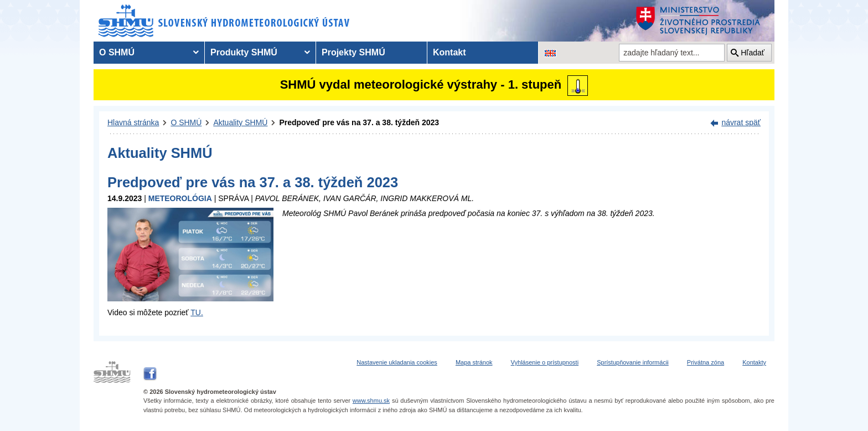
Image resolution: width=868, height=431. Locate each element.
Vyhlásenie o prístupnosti (545, 362)
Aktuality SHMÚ (240, 122)
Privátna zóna (706, 362)
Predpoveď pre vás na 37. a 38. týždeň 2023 (359, 122)
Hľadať (753, 53)
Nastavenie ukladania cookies (397, 362)
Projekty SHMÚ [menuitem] (353, 52)
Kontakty (754, 362)
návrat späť (741, 122)
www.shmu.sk (371, 401)
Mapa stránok (474, 362)
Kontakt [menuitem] (449, 52)
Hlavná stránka (133, 122)
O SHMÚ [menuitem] (117, 52)
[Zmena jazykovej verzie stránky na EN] (550, 53)
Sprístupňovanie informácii (633, 362)
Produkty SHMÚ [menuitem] (244, 52)
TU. (197, 312)
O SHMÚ (186, 122)
